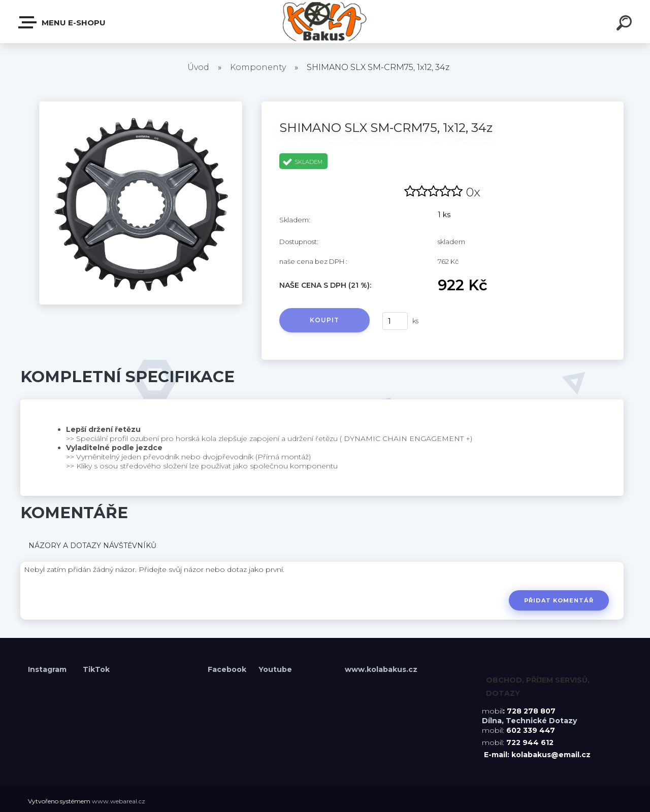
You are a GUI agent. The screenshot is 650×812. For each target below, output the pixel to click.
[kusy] (395, 321)
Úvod (198, 67)
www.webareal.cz (119, 801)
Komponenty (258, 67)
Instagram (48, 669)
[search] (626, 24)
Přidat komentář (559, 600)
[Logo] (325, 22)
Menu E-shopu (62, 22)
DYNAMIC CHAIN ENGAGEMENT (404, 438)
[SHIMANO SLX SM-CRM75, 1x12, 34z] (141, 105)
